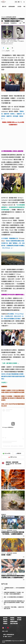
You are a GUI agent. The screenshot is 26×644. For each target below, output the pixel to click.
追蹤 (20, 23)
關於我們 (5, 618)
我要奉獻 (8, 465)
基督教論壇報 (12, 7)
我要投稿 (19, 618)
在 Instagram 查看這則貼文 (8, 427)
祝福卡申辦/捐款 (14, 623)
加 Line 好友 (7, 453)
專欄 (25, 7)
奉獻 (19, 2)
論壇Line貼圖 (5, 631)
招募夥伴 (5, 622)
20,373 (7, 51)
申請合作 (12, 620)
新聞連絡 (12, 618)
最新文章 (4, 7)
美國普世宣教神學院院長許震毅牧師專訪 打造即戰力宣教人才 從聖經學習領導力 (13, 577)
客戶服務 (19, 620)
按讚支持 (19, 453)
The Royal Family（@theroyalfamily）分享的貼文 (13, 446)
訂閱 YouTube (13, 457)
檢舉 (24, 23)
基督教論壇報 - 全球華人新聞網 (3, 2)
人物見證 (19, 7)
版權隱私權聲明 (14, 622)
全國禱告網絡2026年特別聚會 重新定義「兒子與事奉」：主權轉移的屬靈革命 (13, 533)
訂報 (16, 2)
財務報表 (5, 623)
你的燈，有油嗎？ (6, 555)
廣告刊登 (5, 620)
